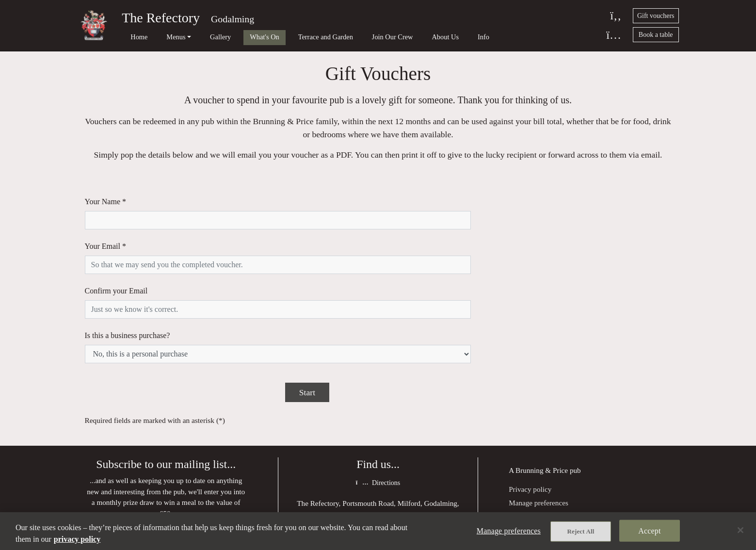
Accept (649, 531)
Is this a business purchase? (128, 281)
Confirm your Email (116, 254)
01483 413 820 (385, 460)
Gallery (201, 37)
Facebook (378, 499)
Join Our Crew (354, 37)
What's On (239, 37)
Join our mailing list (166, 464)
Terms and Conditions (541, 443)
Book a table (656, 35)
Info (432, 37)
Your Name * (105, 202)
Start (307, 319)
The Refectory (161, 18)
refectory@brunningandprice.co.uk (389, 479)
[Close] (740, 530)
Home (133, 37)
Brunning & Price (542, 397)
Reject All (581, 531)
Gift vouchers (656, 16)
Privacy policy (530, 416)
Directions (378, 410)
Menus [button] (163, 37)
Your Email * (106, 228)
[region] (378, 531)
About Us (400, 37)
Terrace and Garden (293, 37)
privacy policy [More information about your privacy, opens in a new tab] (77, 539)
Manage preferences (539, 430)
